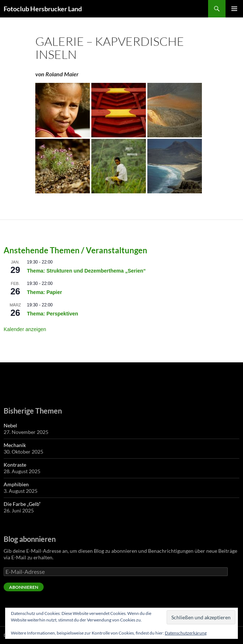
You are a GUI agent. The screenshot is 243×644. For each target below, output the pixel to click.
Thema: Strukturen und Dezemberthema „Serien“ (86, 271)
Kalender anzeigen (25, 329)
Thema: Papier (44, 292)
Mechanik (15, 445)
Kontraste (15, 465)
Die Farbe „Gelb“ (22, 504)
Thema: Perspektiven (53, 314)
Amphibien (16, 484)
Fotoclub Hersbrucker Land (43, 9)
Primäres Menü (234, 9)
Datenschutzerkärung (186, 633)
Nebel (10, 425)
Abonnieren (24, 587)
